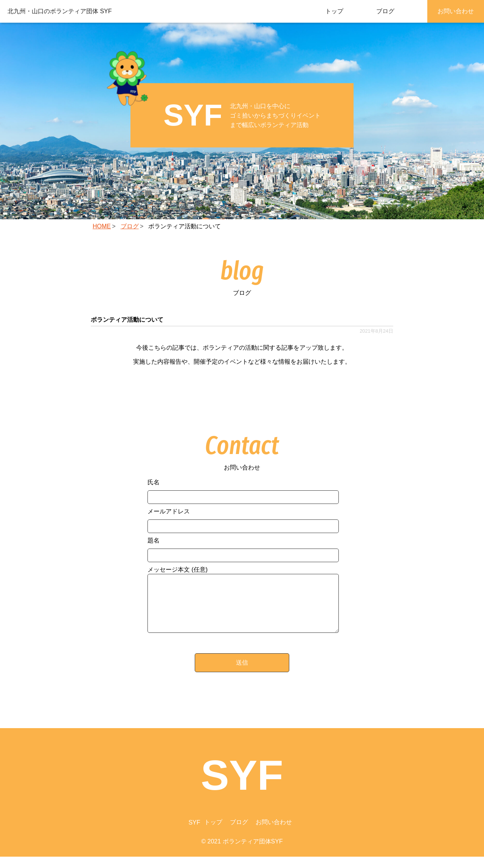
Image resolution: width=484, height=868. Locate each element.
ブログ (385, 11)
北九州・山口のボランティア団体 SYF (60, 11)
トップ (334, 11)
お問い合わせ (456, 11)
